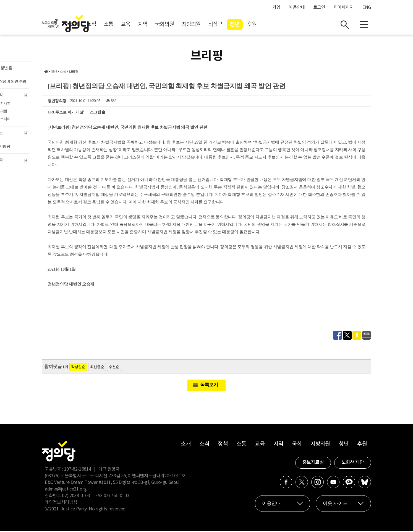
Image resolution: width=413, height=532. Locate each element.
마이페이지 (344, 7)
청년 (284, 25)
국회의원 (214, 25)
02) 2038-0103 (76, 497)
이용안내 (297, 7)
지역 (192, 25)
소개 (124, 25)
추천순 (114, 368)
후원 (301, 25)
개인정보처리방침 (61, 503)
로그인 (319, 7)
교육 (175, 25)
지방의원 (241, 25)
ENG (367, 7)
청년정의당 (57, 102)
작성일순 (78, 368)
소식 (141, 25)
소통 (158, 25)
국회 (297, 445)
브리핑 (74, 72)
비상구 (265, 25)
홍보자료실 (313, 463)
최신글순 (97, 368)
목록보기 (209, 386)
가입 (276, 7)
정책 (223, 445)
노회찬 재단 (353, 463)
